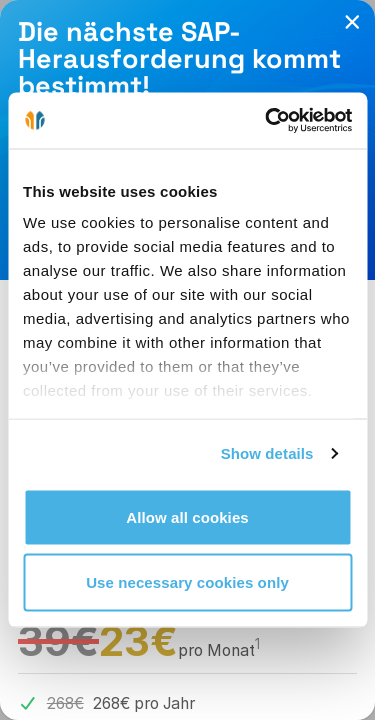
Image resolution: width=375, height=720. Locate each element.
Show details (267, 453)
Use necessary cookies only (187, 582)
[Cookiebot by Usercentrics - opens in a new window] (267, 121)
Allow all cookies (187, 516)
